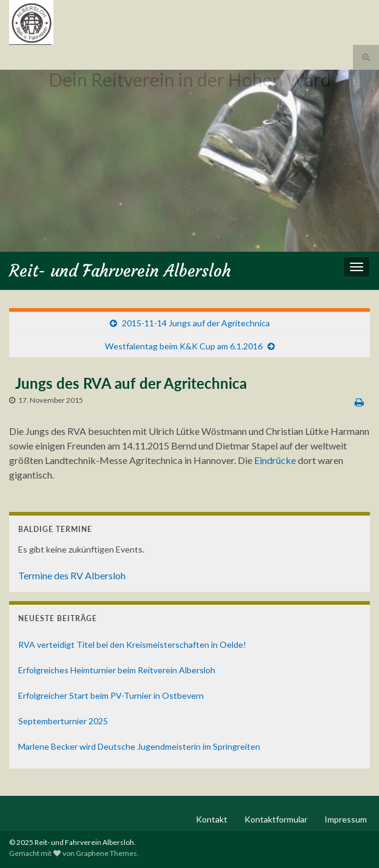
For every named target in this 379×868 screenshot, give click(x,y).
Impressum (346, 819)
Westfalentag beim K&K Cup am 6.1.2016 (184, 346)
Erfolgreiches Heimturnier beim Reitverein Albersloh (117, 670)
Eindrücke (276, 460)
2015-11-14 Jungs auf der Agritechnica (196, 323)
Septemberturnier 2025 (63, 721)
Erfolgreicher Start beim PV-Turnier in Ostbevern (111, 695)
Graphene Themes (106, 853)
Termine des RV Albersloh (72, 575)
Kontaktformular (276, 819)
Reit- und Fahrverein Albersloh (120, 271)
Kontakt (212, 819)
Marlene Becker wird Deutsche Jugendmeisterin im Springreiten (139, 746)
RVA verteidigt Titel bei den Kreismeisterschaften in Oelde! (132, 644)
